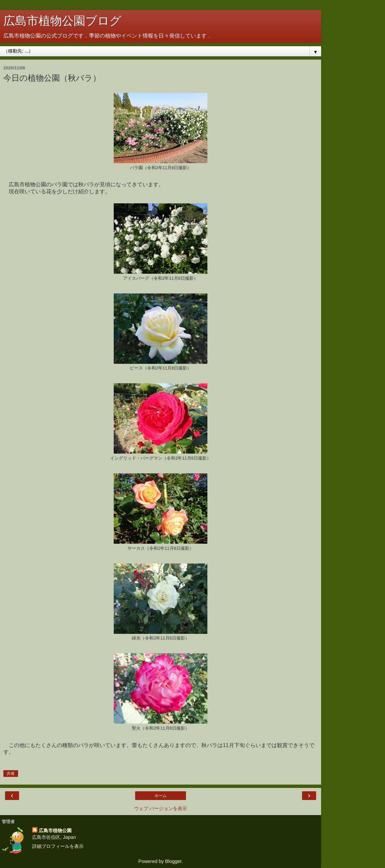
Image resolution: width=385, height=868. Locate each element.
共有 (11, 774)
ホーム (161, 796)
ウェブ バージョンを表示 (161, 808)
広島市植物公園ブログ (62, 21)
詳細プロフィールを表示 (58, 846)
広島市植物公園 (55, 830)
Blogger (173, 861)
